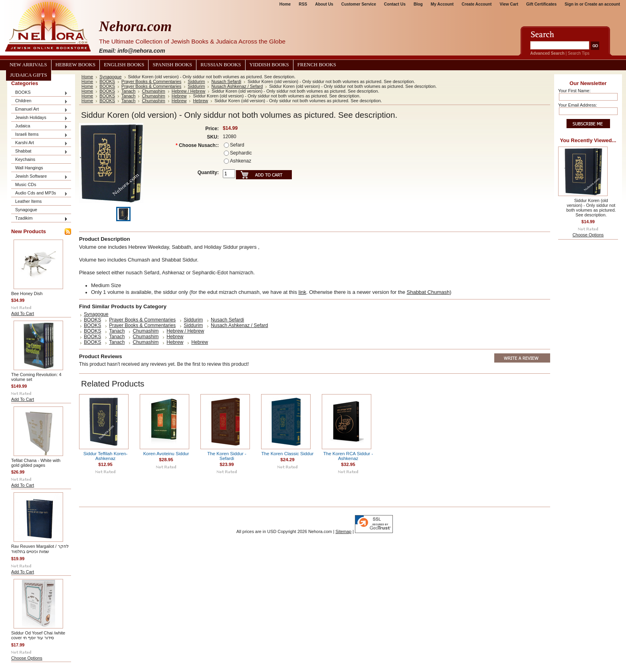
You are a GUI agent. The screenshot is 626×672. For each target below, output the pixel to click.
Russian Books (221, 65)
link (303, 292)
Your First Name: (574, 91)
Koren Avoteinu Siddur (166, 454)
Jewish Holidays (40, 118)
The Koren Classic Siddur (288, 454)
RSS (303, 4)
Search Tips (578, 53)
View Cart (509, 4)
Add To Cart (23, 313)
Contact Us (395, 4)
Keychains (25, 159)
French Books (317, 65)
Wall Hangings (29, 168)
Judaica (40, 126)
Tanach (128, 91)
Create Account (476, 4)
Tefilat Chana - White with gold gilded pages (36, 463)
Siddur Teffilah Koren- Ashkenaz (106, 456)
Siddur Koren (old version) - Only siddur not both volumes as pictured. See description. (591, 208)
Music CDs (26, 184)
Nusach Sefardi (226, 81)
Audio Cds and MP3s (40, 193)
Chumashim (153, 91)
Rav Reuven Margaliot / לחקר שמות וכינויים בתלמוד (40, 549)
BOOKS (40, 93)
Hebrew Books (75, 65)
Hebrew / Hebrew (189, 91)
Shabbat (40, 152)
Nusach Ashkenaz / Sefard (237, 86)
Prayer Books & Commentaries (151, 81)
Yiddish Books (269, 65)
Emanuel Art (40, 110)
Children (40, 101)
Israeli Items (40, 135)
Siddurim (196, 81)
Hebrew (179, 96)
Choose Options (27, 658)
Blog (418, 4)
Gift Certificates (541, 4)
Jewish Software (40, 177)
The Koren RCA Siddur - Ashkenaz (348, 456)
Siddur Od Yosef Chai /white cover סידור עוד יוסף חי (38, 635)
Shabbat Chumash (428, 292)
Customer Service (359, 4)
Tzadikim (40, 219)
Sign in (571, 4)
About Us (324, 4)
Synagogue (26, 210)
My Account (442, 4)
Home (285, 4)
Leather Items (29, 201)
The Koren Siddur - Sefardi (227, 456)
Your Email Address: (578, 105)
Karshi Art (40, 143)
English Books (124, 65)
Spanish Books (172, 65)
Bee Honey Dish (27, 293)
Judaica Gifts (29, 75)
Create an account (602, 4)
